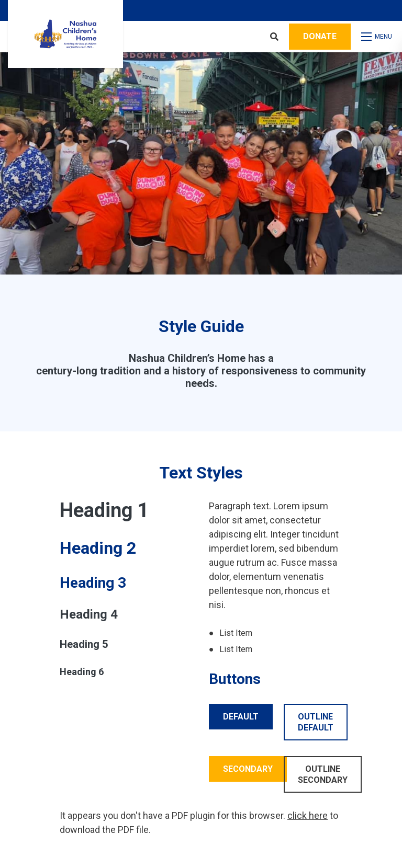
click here (308, 815)
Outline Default (316, 722)
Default (241, 717)
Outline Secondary (323, 774)
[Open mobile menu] (378, 37)
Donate (320, 36)
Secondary (248, 769)
